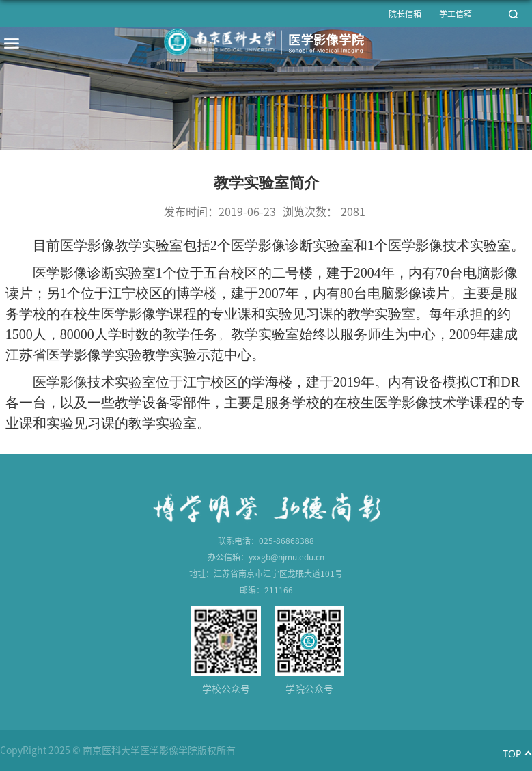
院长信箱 (405, 14)
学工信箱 (456, 14)
